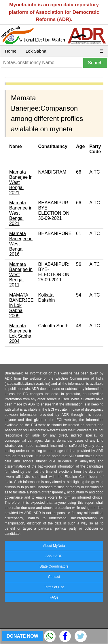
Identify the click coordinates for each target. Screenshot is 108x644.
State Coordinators (54, 566)
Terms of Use (54, 587)
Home (11, 51)
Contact (54, 577)
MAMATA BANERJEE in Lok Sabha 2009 (21, 305)
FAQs (54, 597)
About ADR (54, 556)
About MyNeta (54, 546)
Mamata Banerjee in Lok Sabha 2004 (21, 333)
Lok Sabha (36, 51)
